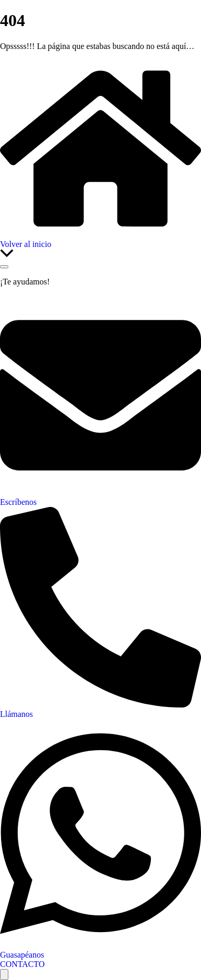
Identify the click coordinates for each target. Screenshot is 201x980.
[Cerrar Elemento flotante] (4, 267)
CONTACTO (22, 964)
